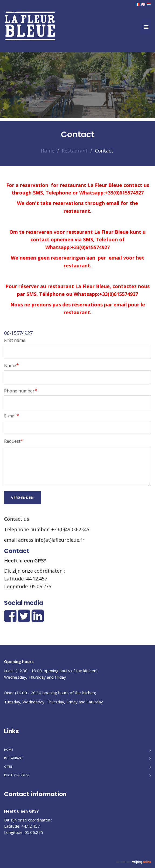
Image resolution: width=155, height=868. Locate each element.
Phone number (21, 391)
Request (14, 441)
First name (15, 340)
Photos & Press (17, 775)
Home (48, 151)
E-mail (12, 416)
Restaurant (75, 151)
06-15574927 (18, 333)
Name (11, 365)
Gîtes (8, 766)
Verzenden (23, 498)
